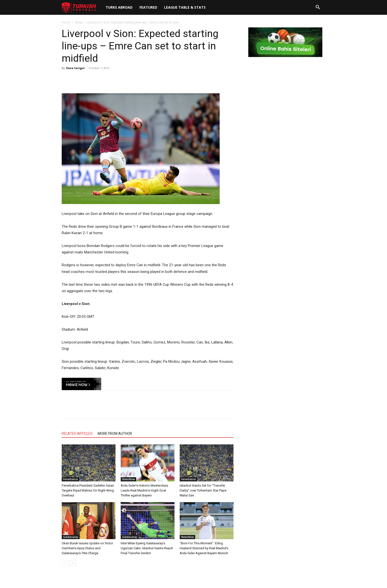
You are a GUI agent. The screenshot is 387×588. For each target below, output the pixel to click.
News (79, 22)
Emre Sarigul (75, 68)
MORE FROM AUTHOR (115, 434)
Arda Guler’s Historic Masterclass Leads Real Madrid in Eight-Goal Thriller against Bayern (144, 490)
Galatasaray (71, 537)
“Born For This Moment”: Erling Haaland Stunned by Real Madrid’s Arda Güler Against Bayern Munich (204, 548)
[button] (318, 7)
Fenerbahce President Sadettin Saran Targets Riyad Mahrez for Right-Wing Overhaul (88, 490)
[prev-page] (65, 563)
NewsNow (128, 479)
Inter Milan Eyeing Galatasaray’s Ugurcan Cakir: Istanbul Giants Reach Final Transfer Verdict (147, 548)
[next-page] (73, 563)
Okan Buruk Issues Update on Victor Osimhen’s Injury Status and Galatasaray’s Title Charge (87, 548)
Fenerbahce (70, 479)
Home (66, 22)
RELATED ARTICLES (77, 434)
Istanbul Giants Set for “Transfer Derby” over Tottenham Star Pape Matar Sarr (203, 490)
